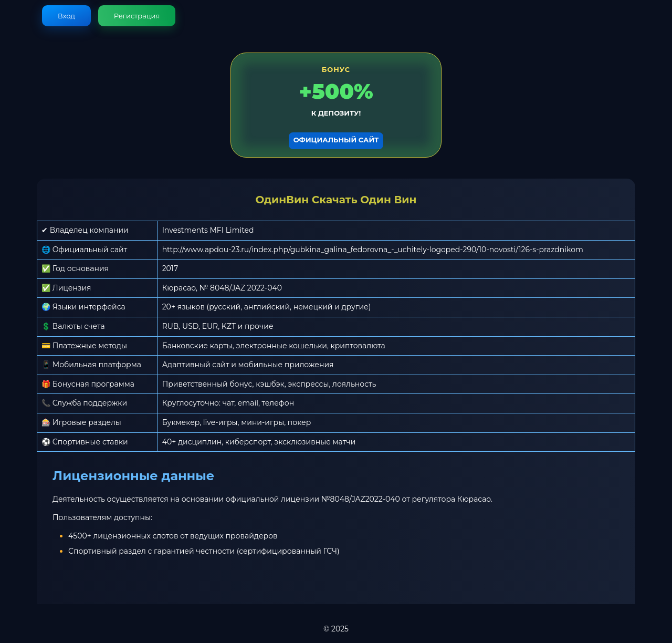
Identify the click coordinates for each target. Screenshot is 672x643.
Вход (66, 16)
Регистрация (137, 16)
